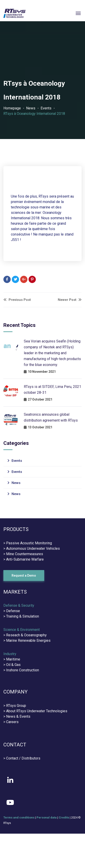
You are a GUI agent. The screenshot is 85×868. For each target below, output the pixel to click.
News (31, 108)
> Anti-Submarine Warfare (24, 559)
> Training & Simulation (21, 616)
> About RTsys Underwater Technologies (35, 711)
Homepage (12, 108)
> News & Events (17, 716)
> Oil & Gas (12, 665)
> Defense (12, 611)
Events (46, 108)
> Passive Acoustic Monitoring (28, 543)
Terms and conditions (19, 817)
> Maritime (12, 659)
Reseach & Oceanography (26, 635)
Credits (64, 817)
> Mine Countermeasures (23, 554)
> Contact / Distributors (22, 758)
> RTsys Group (15, 706)
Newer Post (70, 300)
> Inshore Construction (21, 670)
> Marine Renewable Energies (27, 640)
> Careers (11, 722)
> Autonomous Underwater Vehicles (32, 548)
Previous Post (17, 300)
